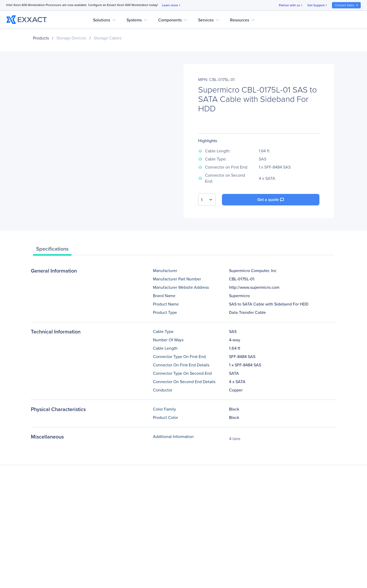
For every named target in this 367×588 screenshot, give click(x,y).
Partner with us (291, 5)
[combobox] (207, 200)
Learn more (172, 5)
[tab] (52, 250)
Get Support (318, 5)
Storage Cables (108, 38)
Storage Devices (71, 38)
